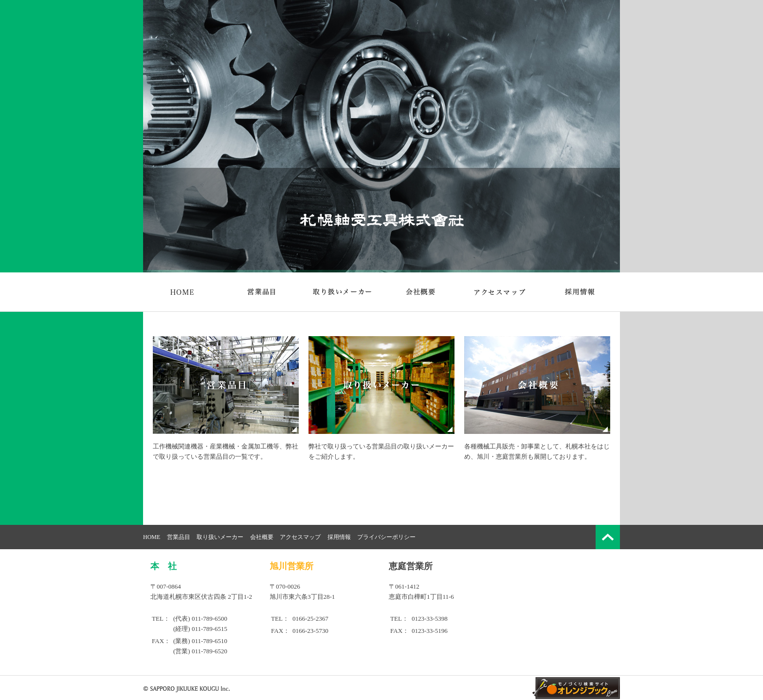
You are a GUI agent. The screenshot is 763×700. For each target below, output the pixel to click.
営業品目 (179, 537)
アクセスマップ (300, 537)
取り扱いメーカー (220, 537)
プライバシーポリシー (386, 537)
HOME (152, 537)
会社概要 (262, 537)
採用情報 (339, 537)
